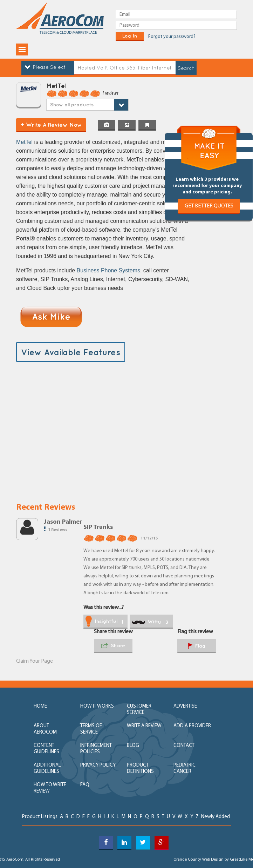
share (113, 646)
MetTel (25, 142)
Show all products (72, 105)
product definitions (140, 768)
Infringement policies (96, 749)
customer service (139, 710)
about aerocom (45, 729)
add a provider (192, 726)
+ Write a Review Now (51, 125)
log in (130, 36)
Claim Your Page (35, 661)
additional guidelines (47, 768)
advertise (185, 706)
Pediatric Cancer (184, 768)
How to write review (50, 788)
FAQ (85, 785)
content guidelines (46, 749)
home (40, 706)
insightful (104, 622)
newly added (216, 817)
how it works (97, 706)
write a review (144, 726)
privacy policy (98, 765)
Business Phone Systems (108, 270)
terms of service (91, 729)
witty (150, 622)
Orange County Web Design (199, 860)
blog (133, 746)
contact (184, 746)
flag (197, 646)
